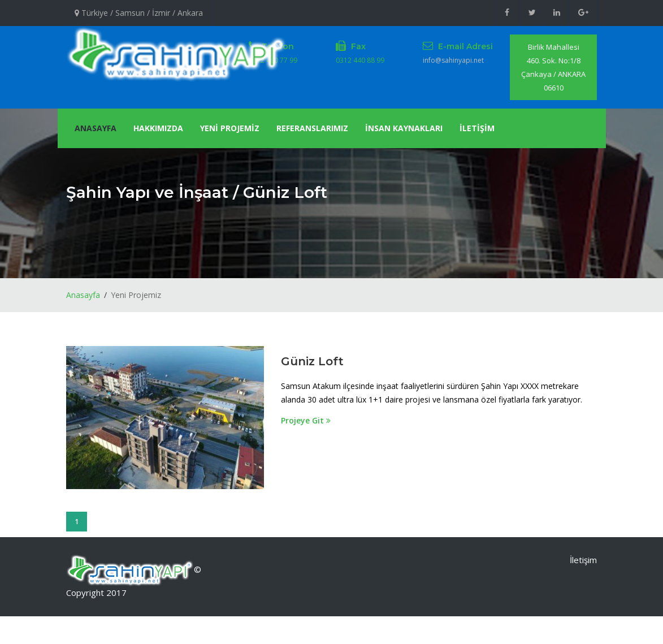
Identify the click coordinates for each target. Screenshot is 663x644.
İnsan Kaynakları (404, 128)
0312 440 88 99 (360, 60)
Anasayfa (96, 128)
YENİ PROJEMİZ (230, 128)
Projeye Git (306, 420)
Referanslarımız (312, 128)
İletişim (583, 560)
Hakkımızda (158, 128)
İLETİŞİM (477, 128)
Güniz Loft (312, 361)
